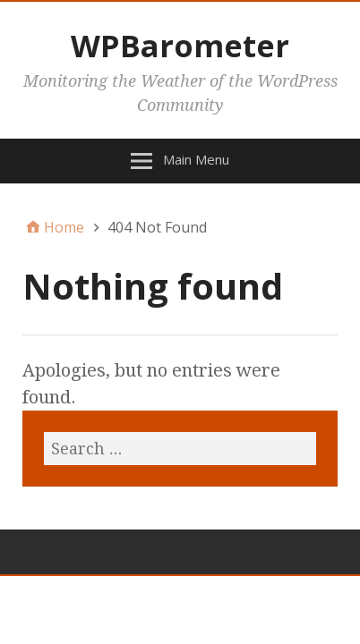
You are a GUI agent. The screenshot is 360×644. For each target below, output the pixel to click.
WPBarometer (180, 46)
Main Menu (196, 159)
